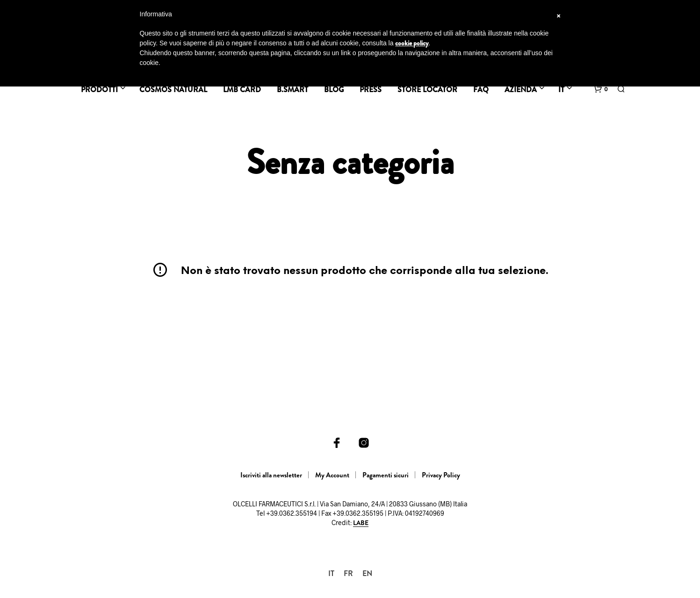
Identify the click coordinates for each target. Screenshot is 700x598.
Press (371, 90)
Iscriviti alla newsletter (271, 475)
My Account (332, 475)
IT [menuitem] (331, 573)
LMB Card (242, 90)
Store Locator (427, 90)
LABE (361, 523)
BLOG (334, 90)
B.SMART (292, 90)
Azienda (521, 90)
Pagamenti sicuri (386, 475)
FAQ (481, 90)
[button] (601, 89)
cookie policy (412, 43)
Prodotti (99, 90)
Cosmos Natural (173, 90)
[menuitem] (331, 573)
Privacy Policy (441, 475)
